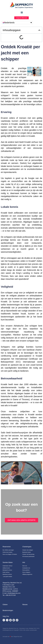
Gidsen (5, 605)
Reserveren (7, 547)
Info (24, 562)
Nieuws (25, 605)
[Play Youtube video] (21, 473)
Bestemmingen (8, 610)
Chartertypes (27, 547)
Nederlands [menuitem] (9, 23)
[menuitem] (17, 23)
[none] (17, 23)
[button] (39, 30)
